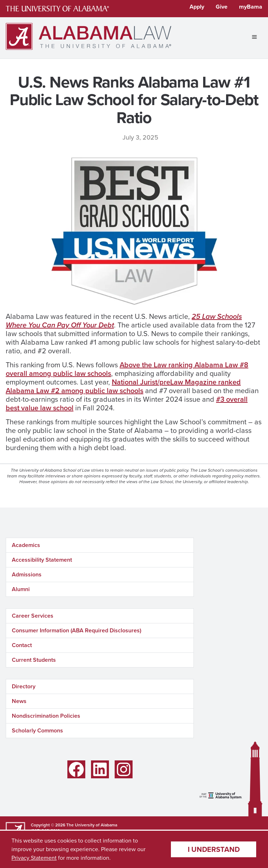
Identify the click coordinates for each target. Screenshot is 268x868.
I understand (214, 849)
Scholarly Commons (37, 730)
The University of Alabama (92, 825)
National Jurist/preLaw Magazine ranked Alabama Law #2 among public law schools (123, 386)
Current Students (34, 660)
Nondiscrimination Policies (46, 716)
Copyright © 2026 (48, 825)
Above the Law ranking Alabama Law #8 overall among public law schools (127, 369)
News (19, 701)
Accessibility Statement (42, 560)
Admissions (27, 574)
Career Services (33, 616)
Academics (26, 545)
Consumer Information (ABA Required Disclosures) (76, 630)
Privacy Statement (34, 858)
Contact (22, 645)
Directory (24, 686)
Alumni (21, 589)
